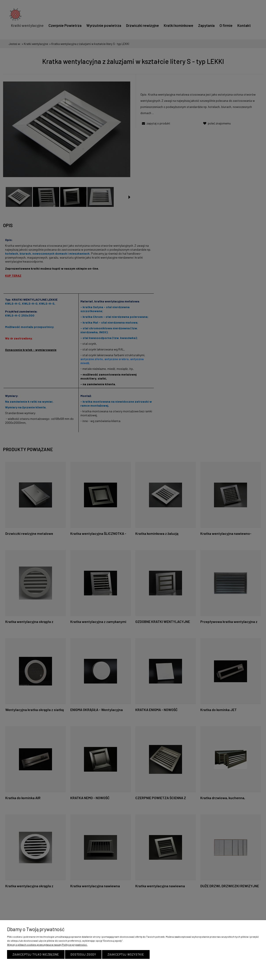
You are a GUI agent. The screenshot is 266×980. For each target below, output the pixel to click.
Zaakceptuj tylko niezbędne (36, 954)
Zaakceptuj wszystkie (126, 954)
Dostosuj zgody (83, 954)
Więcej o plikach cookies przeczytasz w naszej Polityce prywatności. (47, 945)
